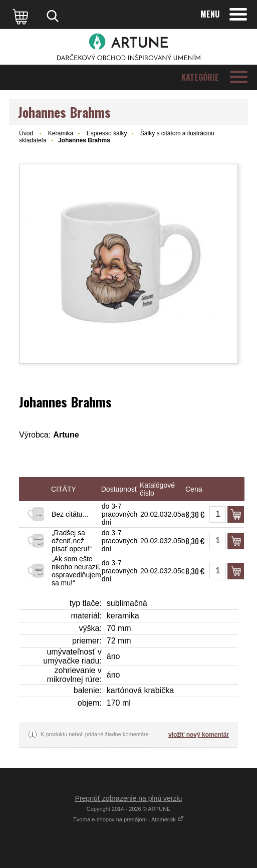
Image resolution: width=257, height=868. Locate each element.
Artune (66, 435)
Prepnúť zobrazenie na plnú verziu (129, 798)
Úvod (26, 133)
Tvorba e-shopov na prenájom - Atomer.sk (128, 819)
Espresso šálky (107, 133)
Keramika (61, 133)
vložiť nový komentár (199, 735)
